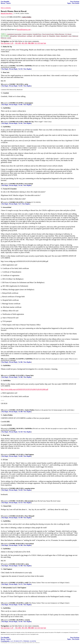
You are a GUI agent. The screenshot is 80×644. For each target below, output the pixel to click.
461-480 (18, 43)
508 (2, 359)
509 (2, 376)
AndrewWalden (30, 410)
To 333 (20, 69)
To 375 (20, 584)
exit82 (27, 583)
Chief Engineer (29, 455)
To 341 (20, 185)
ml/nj (26, 84)
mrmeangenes (29, 103)
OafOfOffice (29, 66)
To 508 (20, 377)
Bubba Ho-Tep (29, 122)
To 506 (20, 362)
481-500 (24, 43)
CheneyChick (30, 376)
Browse (3, 3)
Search (8, 3)
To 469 (20, 456)
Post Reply (5, 69)
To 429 (20, 490)
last (45, 43)
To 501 (20, 123)
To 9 (20, 204)
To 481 (20, 105)
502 (2, 84)
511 (2, 429)
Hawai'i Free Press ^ (7, 13)
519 (2, 603)
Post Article (76, 3)
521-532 (37, 43)
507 (2, 202)
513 (2, 488)
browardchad (29, 184)
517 (2, 564)
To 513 (20, 503)
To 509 (20, 518)
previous (7, 43)
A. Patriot (28, 202)
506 (2, 184)
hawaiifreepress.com (24, 29)
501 (2, 66)
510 (2, 410)
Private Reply (13, 69)
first (2, 43)
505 (2, 122)
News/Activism (75, 2)
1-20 (12, 43)
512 (2, 455)
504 (2, 103)
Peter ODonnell (29, 516)
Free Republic (5, 2)
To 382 (20, 605)
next (42, 43)
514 (2, 501)
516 (2, 544)
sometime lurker (30, 488)
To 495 (20, 86)
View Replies (27, 69)
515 (2, 516)
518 (2, 583)
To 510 (20, 432)
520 (2, 620)
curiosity (27, 620)
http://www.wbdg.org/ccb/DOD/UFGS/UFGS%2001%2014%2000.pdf (24, 389)
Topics (69, 3)
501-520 (31, 43)
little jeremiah (29, 501)
